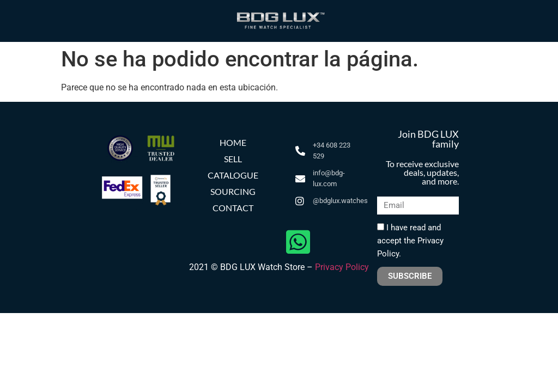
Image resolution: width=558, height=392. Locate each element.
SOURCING (233, 191)
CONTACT (233, 208)
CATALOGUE (233, 175)
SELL (233, 159)
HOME (233, 142)
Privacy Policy (342, 267)
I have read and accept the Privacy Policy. (410, 241)
